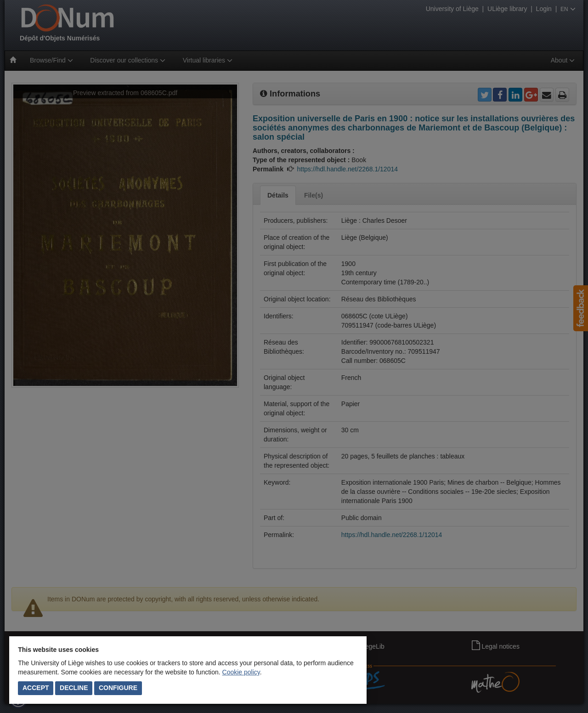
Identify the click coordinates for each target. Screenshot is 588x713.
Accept (36, 688)
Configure (118, 688)
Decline (74, 688)
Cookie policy (241, 672)
